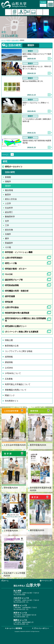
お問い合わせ (27, 12)
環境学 (8, 186)
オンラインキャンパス (33, 12)
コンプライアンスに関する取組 (19, 351)
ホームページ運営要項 (14, 628)
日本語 (43, 2)
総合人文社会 (11, 199)
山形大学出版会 (12, 307)
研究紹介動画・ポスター (16, 269)
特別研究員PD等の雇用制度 (17, 313)
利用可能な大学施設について (18, 384)
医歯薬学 (9, 243)
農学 (7, 238)
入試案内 (8, 12)
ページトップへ (47, 581)
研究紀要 (9, 302)
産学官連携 (10, 296)
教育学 (8, 195)
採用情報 (9, 357)
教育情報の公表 (12, 346)
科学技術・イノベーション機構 (19, 252)
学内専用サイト (12, 401)
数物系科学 (10, 217)
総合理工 (9, 212)
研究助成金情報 (12, 285)
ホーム (3, 40)
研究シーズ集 (11, 263)
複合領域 (9, 190)
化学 (7, 221)
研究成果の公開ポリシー (16, 326)
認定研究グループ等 (14, 280)
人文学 (8, 203)
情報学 (8, 181)
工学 (7, 225)
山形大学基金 (46, 12)
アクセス (21, 12)
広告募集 (9, 379)
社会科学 (9, 208)
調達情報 (9, 362)
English (43, 6)
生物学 (8, 234)
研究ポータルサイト (14, 167)
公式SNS (9, 368)
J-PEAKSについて (13, 373)
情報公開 (9, 340)
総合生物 (9, 230)
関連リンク (10, 395)
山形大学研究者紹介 (14, 258)
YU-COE (9, 274)
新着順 (8, 177)
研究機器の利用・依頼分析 (17, 291)
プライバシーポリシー (41, 628)
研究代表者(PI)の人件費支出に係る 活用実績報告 (25, 320)
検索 (40, 12)
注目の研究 (15, 40)
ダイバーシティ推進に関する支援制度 (22, 332)
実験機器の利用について (16, 390)
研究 (9, 40)
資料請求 (14, 12)
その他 (8, 247)
